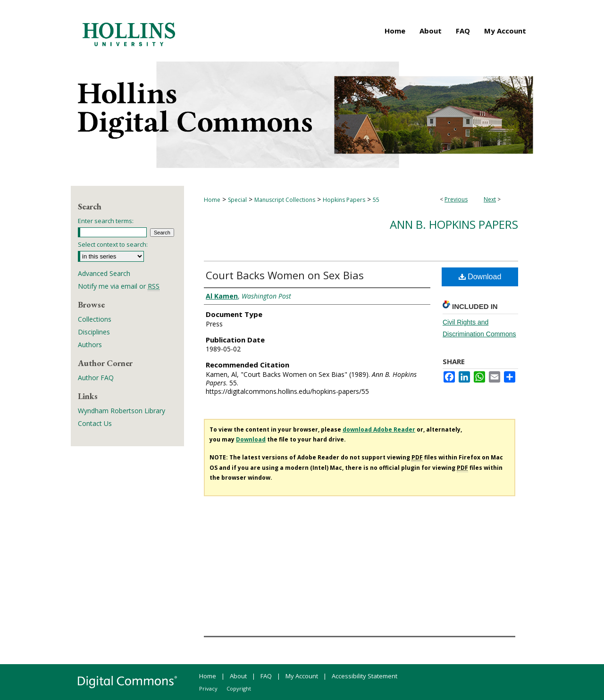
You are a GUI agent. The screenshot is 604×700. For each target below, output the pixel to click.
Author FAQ (96, 378)
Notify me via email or (119, 286)
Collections (95, 319)
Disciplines (94, 332)
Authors (90, 345)
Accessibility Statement (365, 676)
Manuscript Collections (285, 200)
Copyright (239, 688)
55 (376, 200)
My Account (302, 676)
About (238, 676)
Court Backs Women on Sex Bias (285, 275)
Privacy (208, 688)
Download (480, 277)
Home (212, 200)
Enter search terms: (106, 221)
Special (237, 200)
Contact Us (95, 423)
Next (490, 199)
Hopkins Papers (344, 200)
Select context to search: (113, 244)
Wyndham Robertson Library (122, 411)
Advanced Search (104, 273)
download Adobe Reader (379, 429)
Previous (456, 199)
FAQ (266, 676)
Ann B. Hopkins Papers (454, 224)
